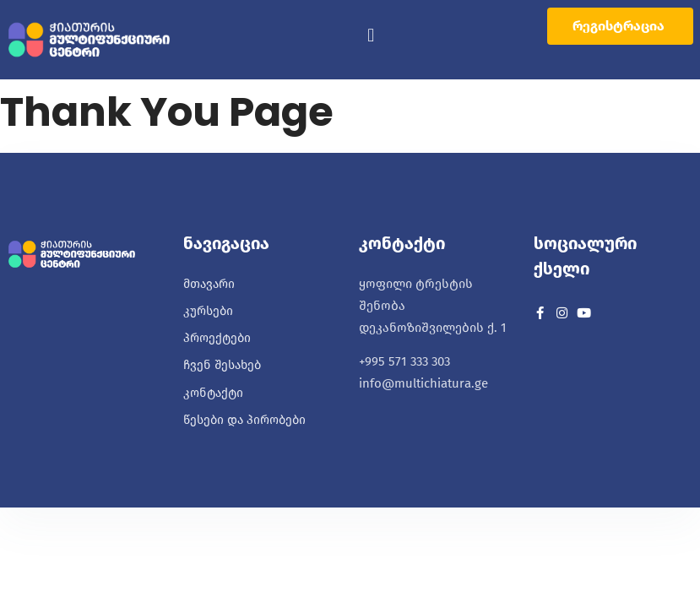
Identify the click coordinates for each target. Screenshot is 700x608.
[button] (371, 36)
